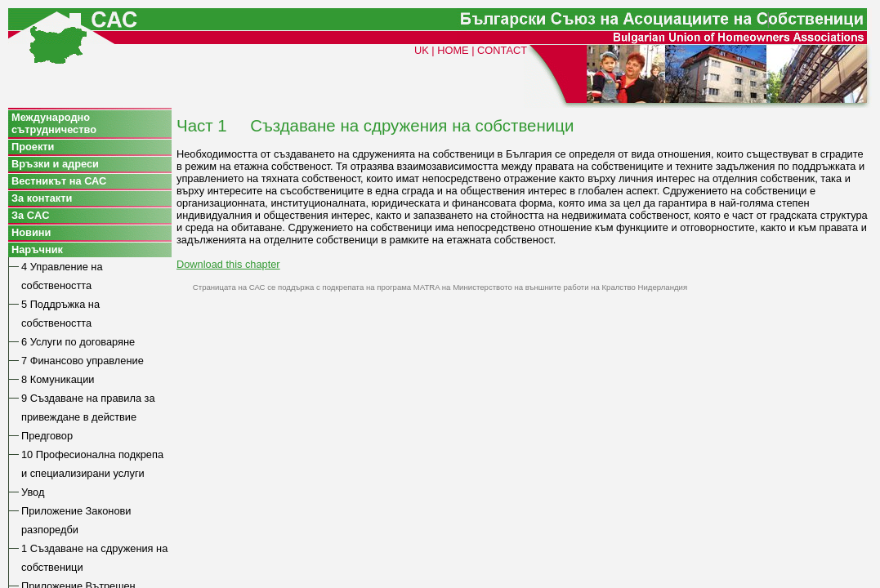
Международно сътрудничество (54, 123)
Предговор (47, 436)
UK (422, 50)
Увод (33, 492)
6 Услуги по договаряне (78, 342)
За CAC (30, 215)
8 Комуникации (58, 379)
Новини (31, 232)
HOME (453, 50)
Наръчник (37, 249)
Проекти (33, 147)
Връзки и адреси (55, 164)
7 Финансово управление (83, 361)
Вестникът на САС (59, 181)
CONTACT (502, 50)
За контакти (42, 198)
